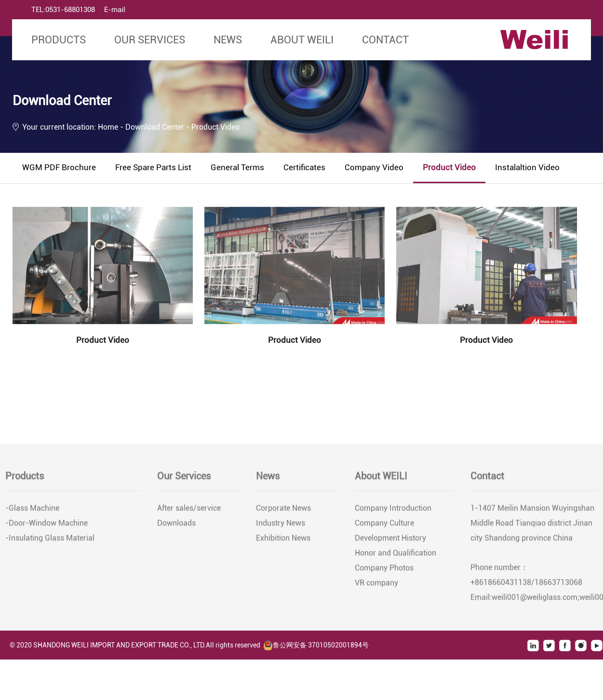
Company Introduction (393, 509)
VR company (376, 584)
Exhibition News (283, 539)
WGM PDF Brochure (59, 167)
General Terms (237, 167)
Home (108, 127)
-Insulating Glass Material (50, 539)
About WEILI (302, 40)
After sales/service (189, 509)
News (228, 40)
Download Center (156, 127)
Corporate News (283, 509)
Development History (390, 539)
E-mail (115, 10)
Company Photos (384, 569)
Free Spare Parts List (153, 167)
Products (59, 40)
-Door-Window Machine (47, 524)
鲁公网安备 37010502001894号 (316, 645)
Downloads (176, 524)
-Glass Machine (32, 509)
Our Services (150, 40)
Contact (385, 40)
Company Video (374, 167)
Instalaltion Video (527, 167)
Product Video (449, 167)
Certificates (304, 167)
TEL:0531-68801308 (63, 10)
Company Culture (384, 524)
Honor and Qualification (395, 554)
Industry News (281, 524)
